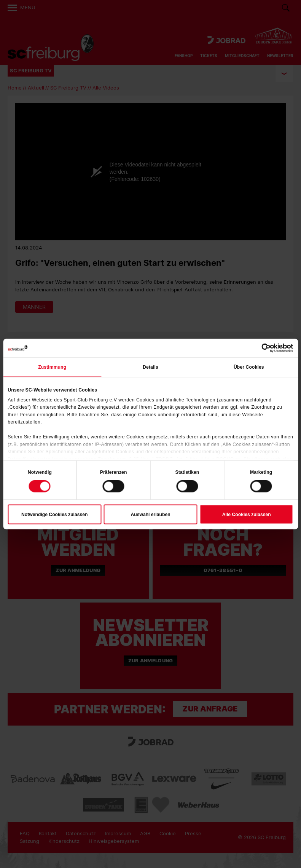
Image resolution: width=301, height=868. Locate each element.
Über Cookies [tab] (249, 367)
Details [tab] (150, 367)
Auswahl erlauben (150, 515)
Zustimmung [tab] (52, 367)
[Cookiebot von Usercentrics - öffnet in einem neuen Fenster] (260, 348)
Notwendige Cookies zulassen (55, 515)
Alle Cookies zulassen (247, 515)
